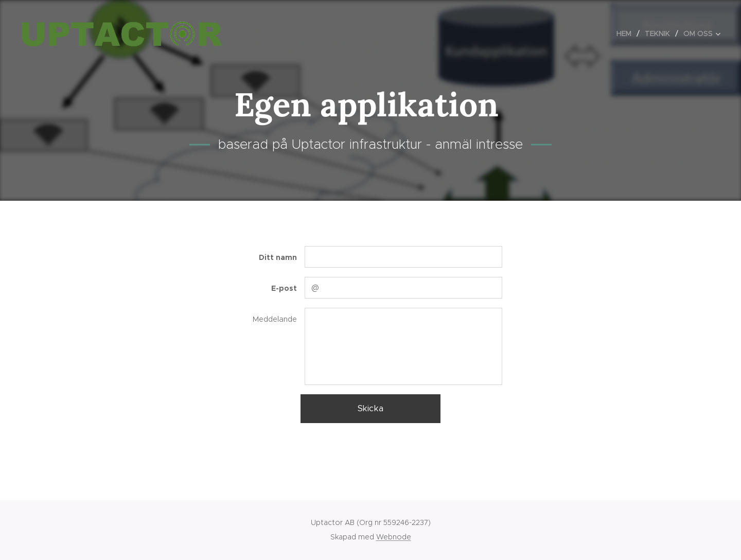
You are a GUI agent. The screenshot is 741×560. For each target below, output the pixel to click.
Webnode (394, 537)
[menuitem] (627, 33)
